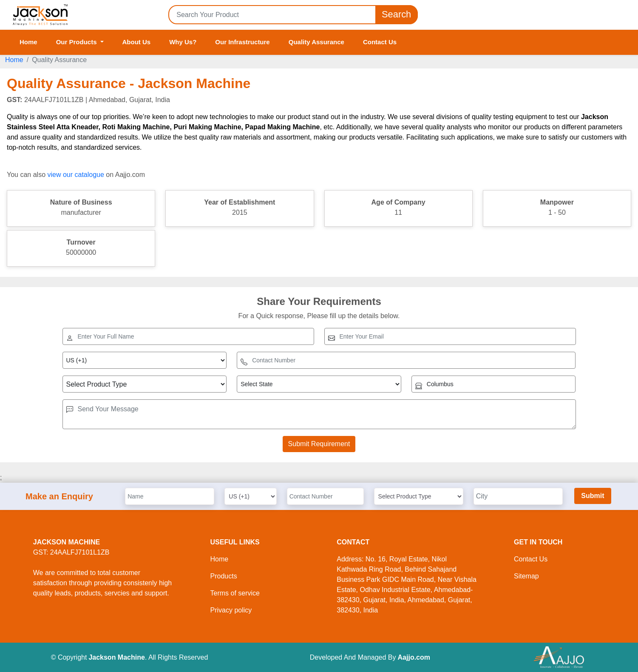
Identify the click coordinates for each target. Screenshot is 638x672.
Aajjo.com (414, 657)
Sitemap (526, 576)
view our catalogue (75, 175)
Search (397, 15)
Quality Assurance (316, 42)
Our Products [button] (77, 42)
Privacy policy (231, 610)
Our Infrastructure (242, 42)
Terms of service (235, 593)
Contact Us (380, 42)
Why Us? (183, 42)
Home (28, 42)
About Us (137, 42)
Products (224, 576)
